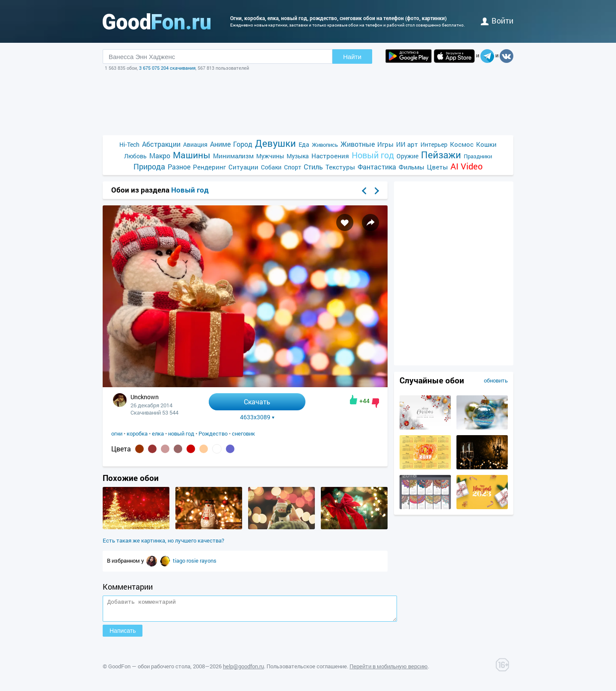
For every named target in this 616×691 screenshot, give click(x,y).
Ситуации (243, 167)
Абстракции (161, 144)
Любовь (135, 156)
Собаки (271, 167)
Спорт (293, 167)
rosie (193, 561)
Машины (192, 155)
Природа (149, 167)
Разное (179, 167)
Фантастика (377, 167)
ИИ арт (407, 144)
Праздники (478, 156)
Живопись (325, 145)
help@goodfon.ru (243, 670)
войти (497, 21)
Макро (160, 156)
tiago (180, 561)
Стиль (313, 167)
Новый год (373, 155)
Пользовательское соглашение (307, 670)
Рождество (213, 433)
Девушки (275, 143)
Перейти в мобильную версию (389, 670)
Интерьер (434, 144)
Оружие (407, 156)
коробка (137, 433)
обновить (496, 380)
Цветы (437, 167)
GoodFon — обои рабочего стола (149, 670)
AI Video (466, 166)
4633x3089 (257, 417)
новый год (181, 433)
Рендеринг (209, 167)
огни (117, 433)
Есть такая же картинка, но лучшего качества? (163, 540)
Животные (358, 144)
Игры (385, 144)
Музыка (298, 156)
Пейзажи (441, 155)
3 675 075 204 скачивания (167, 68)
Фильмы (412, 167)
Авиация (195, 144)
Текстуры (340, 167)
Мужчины (270, 156)
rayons (208, 561)
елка (158, 433)
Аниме (220, 144)
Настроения (330, 156)
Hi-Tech (129, 144)
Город (243, 144)
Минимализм (233, 156)
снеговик (243, 433)
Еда (304, 144)
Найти (352, 57)
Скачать (257, 402)
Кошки (486, 144)
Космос (462, 144)
